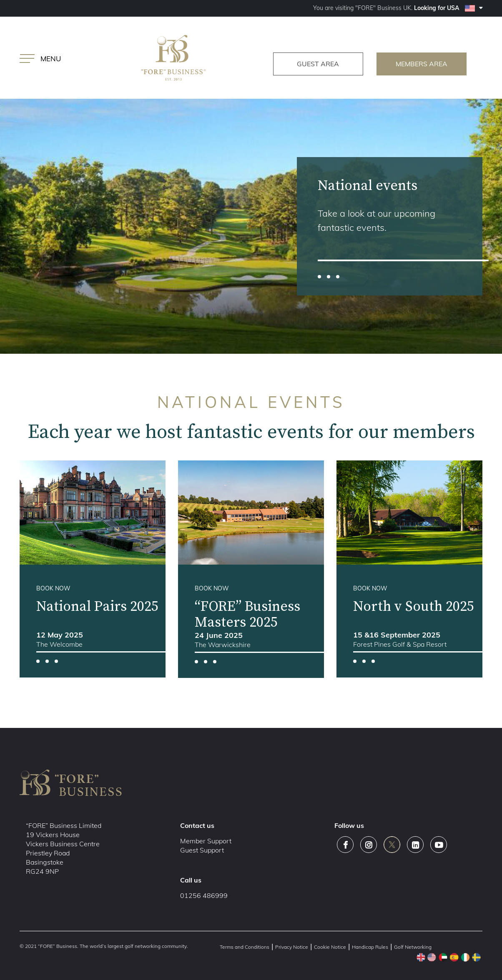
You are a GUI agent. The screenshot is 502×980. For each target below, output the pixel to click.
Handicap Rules (370, 947)
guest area (317, 64)
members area (423, 64)
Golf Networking (413, 947)
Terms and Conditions (245, 947)
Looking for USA (448, 8)
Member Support (206, 841)
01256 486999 (204, 895)
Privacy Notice (292, 947)
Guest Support (202, 850)
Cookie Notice (330, 947)
